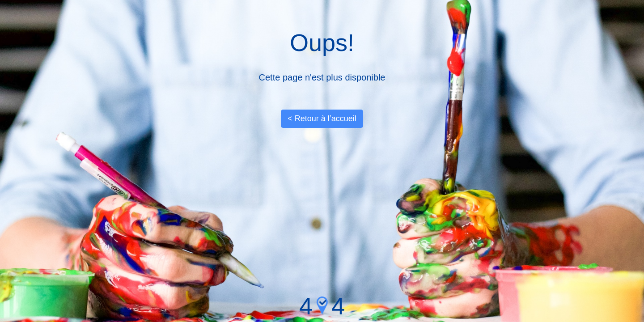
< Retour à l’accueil (322, 119)
